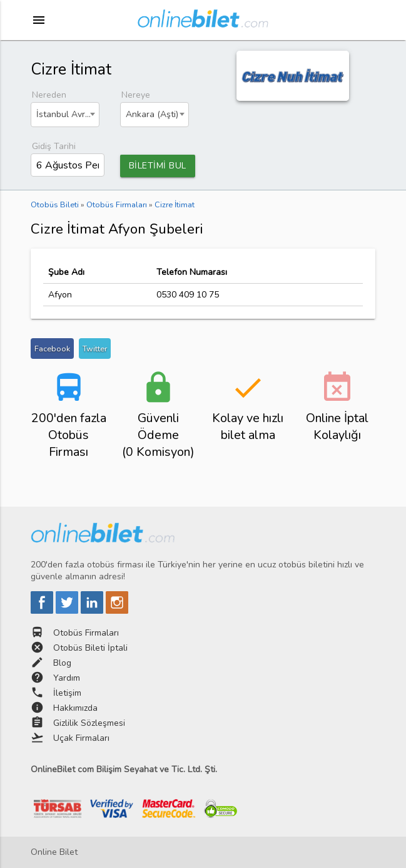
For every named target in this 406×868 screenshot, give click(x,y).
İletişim (67, 693)
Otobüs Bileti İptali (90, 648)
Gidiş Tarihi (54, 146)
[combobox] (65, 115)
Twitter (95, 349)
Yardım (67, 678)
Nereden (49, 95)
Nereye (136, 95)
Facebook (52, 349)
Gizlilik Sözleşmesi (89, 723)
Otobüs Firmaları (86, 633)
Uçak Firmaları (81, 738)
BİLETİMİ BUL (158, 166)
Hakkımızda (75, 708)
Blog (62, 663)
